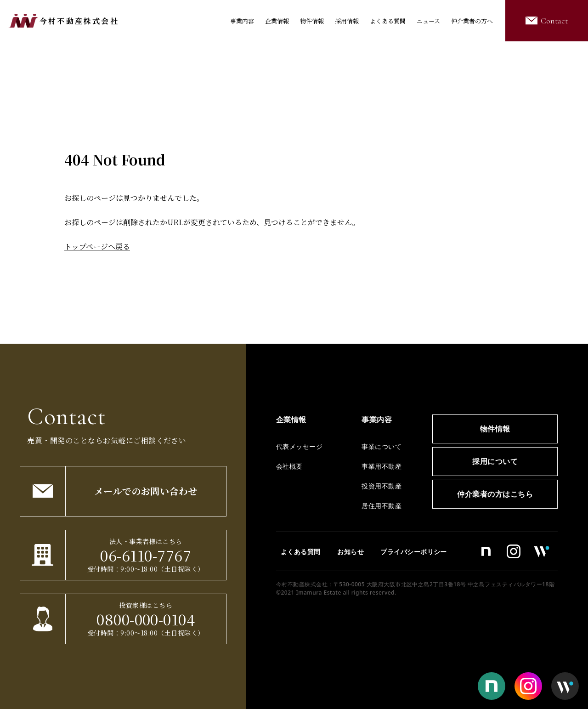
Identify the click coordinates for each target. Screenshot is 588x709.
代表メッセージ (299, 446)
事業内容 (242, 21)
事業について (382, 446)
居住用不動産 (382, 506)
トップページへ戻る (97, 247)
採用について (495, 461)
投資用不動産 (382, 486)
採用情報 (347, 21)
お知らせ (351, 552)
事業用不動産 (382, 466)
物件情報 (312, 21)
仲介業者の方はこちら (495, 494)
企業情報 (277, 21)
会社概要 (289, 466)
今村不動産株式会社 (79, 21)
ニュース (428, 21)
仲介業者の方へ (472, 21)
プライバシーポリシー (414, 552)
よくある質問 (388, 21)
